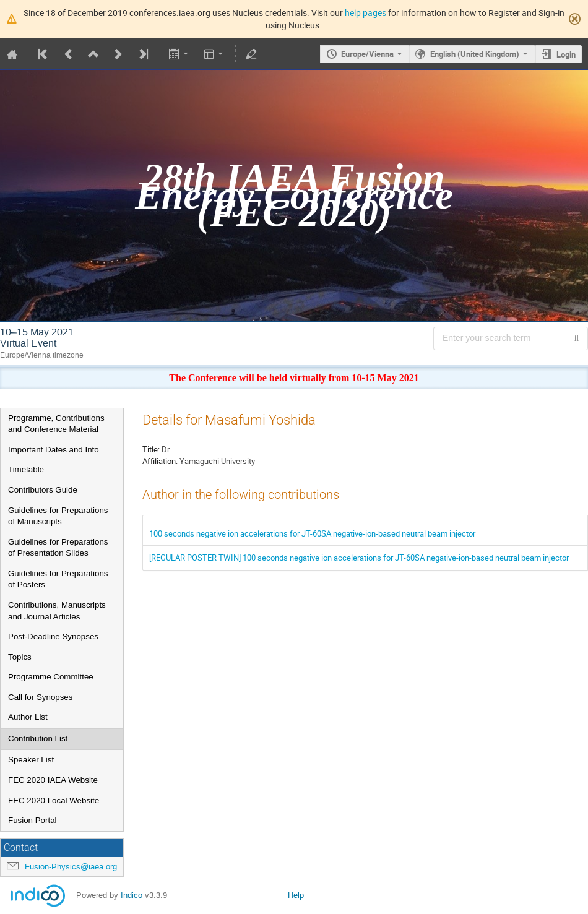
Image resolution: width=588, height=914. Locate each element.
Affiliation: (160, 461)
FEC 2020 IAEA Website (53, 780)
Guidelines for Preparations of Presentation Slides (58, 548)
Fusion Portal (32, 820)
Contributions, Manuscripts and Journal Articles (57, 611)
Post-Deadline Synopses (53, 636)
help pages (365, 13)
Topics (20, 657)
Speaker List (31, 760)
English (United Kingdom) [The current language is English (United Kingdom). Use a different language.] (475, 54)
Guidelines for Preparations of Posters (58, 579)
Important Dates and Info (54, 450)
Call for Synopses (40, 697)
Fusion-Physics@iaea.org (71, 867)
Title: (151, 449)
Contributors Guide (43, 490)
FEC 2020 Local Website (54, 800)
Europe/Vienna (367, 54)
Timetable (26, 469)
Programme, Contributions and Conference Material (56, 424)
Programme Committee (51, 677)
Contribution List (38, 739)
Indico (132, 895)
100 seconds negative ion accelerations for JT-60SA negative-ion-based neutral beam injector (312, 533)
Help (296, 895)
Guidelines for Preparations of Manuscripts (58, 516)
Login (566, 54)
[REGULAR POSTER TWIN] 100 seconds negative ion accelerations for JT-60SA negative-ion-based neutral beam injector (359, 558)
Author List (28, 717)
